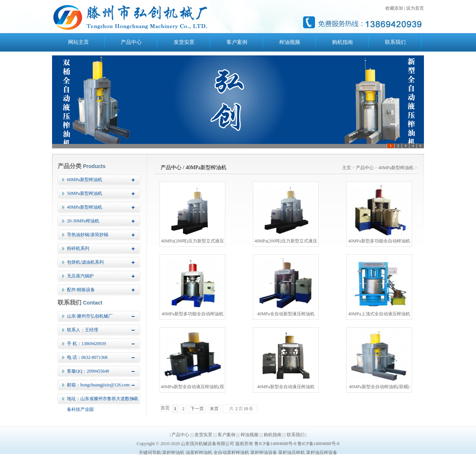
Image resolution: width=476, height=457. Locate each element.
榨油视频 (290, 42)
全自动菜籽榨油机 (231, 453)
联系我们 (395, 42)
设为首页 (415, 8)
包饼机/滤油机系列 (85, 262)
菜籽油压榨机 (292, 453)
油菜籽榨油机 (199, 453)
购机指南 (342, 42)
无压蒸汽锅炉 (80, 276)
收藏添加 (394, 8)
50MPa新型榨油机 (85, 193)
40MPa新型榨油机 (85, 207)
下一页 (197, 409)
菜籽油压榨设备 (322, 453)
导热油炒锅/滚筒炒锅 (88, 235)
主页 (347, 168)
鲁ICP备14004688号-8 (275, 444)
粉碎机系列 (78, 248)
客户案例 (237, 42)
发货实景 (184, 42)
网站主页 (78, 42)
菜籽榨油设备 (264, 453)
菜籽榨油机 (173, 453)
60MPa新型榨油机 (85, 180)
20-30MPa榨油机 (83, 221)
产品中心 (131, 42)
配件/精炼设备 (81, 290)
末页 (214, 409)
